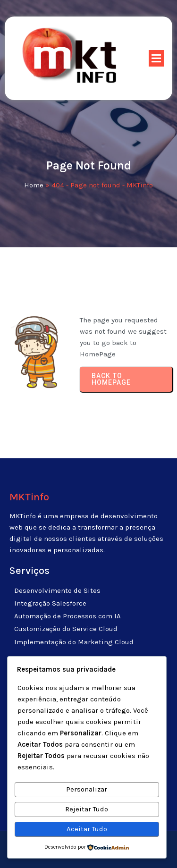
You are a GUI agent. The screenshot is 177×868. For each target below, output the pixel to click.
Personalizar (87, 789)
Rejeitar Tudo (87, 809)
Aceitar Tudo (87, 829)
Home (34, 185)
